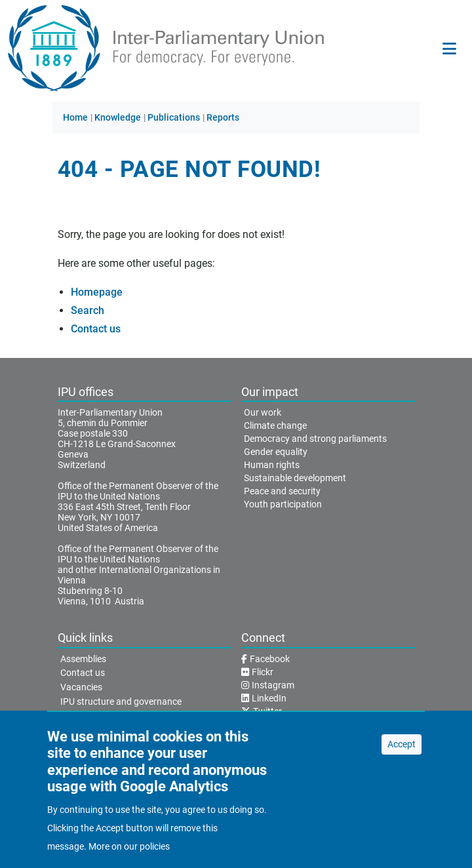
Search (88, 310)
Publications (174, 117)
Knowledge (118, 117)
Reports (223, 117)
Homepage (97, 292)
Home (75, 117)
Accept (402, 754)
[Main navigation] (449, 49)
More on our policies (129, 856)
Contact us (96, 329)
